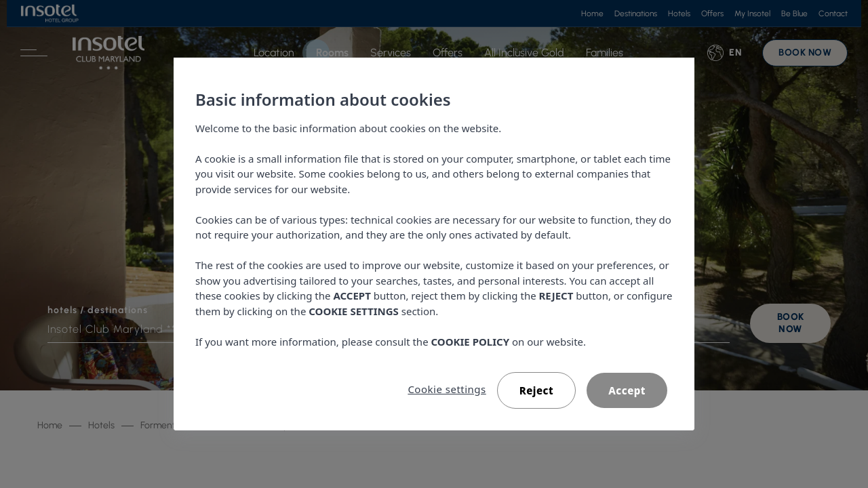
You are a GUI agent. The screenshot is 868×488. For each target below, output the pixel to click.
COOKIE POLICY (471, 342)
